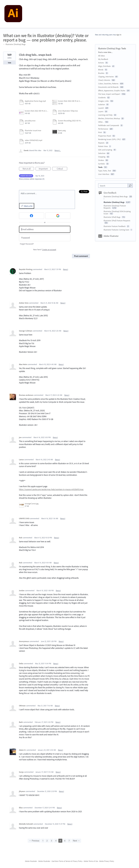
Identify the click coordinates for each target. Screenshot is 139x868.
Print (100, 132)
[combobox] (114, 186)
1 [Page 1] (43, 841)
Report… (58, 150)
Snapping (102, 157)
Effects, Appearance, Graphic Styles (112, 91)
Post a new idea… (105, 52)
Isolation (102, 104)
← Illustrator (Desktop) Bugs (14, 44)
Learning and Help (105, 115)
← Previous (34, 841)
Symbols (102, 164)
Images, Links (103, 101)
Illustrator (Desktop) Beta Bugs (116, 196)
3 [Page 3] (51, 841)
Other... (101, 122)
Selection (102, 153)
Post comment (81, 256)
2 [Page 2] (47, 841)
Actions (101, 63)
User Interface (104, 174)
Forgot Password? (27, 244)
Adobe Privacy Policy (107, 861)
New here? (45, 250)
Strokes (101, 160)
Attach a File (28, 206)
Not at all (28, 169)
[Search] (130, 185)
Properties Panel (105, 136)
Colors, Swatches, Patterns (108, 84)
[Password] (45, 238)
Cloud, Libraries (104, 80)
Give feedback (110, 193)
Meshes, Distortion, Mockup (109, 118)
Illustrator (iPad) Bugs (112, 217)
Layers (101, 111)
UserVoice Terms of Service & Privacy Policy (67, 861)
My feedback (103, 59)
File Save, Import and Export (109, 94)
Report (66, 269)
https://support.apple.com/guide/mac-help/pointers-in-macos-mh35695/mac (51, 489)
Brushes (101, 73)
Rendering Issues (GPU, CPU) (109, 139)
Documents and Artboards (108, 87)
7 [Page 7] (69, 841)
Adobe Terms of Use (91, 861)
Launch (101, 108)
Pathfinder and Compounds (109, 125)
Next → (76, 841)
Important (45, 169)
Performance (103, 129)
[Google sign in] (58, 216)
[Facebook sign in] (32, 216)
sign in (119, 35)
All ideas (102, 56)
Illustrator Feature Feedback (115, 226)
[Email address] (45, 229)
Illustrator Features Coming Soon (117, 230)
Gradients (102, 97)
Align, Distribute (104, 66)
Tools (124, 48)
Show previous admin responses (32, 179)
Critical (62, 169)
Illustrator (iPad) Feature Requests (117, 221)
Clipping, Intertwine (106, 77)
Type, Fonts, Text (105, 171)
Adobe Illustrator (111, 236)
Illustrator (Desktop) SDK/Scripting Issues (117, 212)
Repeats (101, 143)
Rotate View (103, 146)
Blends (101, 70)
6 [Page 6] (65, 841)
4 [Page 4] (56, 841)
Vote (10, 63)
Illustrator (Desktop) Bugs (109, 48)
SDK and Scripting (105, 150)
